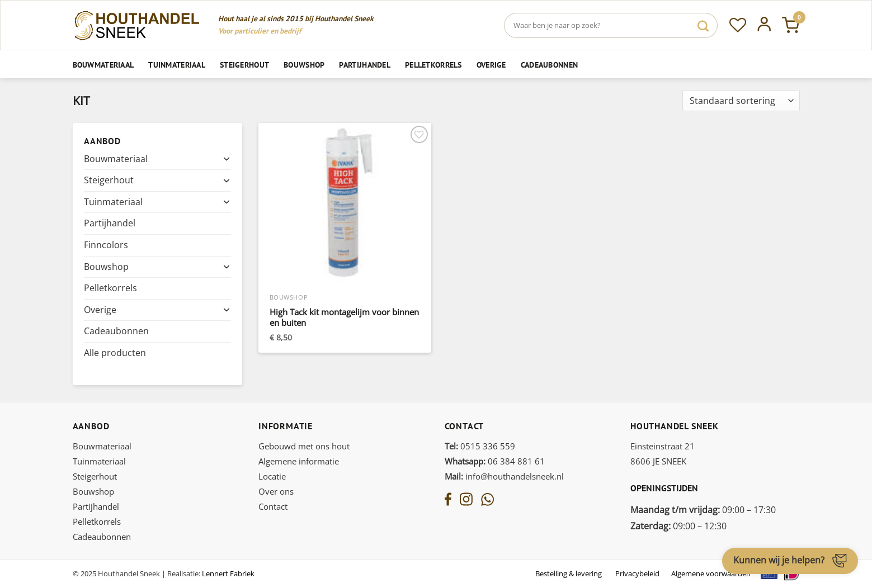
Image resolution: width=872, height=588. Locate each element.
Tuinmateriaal (177, 65)
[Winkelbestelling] (741, 101)
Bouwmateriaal (103, 65)
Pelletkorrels (433, 65)
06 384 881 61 (495, 461)
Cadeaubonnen (549, 65)
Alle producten (115, 353)
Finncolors (106, 245)
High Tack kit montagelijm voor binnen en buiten (344, 318)
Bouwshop (304, 65)
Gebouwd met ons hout (304, 446)
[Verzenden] (703, 25)
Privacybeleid (637, 573)
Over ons (276, 491)
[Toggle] (226, 159)
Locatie (272, 476)
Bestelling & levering (569, 573)
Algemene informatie (299, 461)
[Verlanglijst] (738, 25)
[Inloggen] (764, 25)
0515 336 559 (480, 446)
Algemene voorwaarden (711, 573)
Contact (273, 506)
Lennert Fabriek (228, 573)
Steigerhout (244, 65)
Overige (491, 65)
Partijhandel (364, 65)
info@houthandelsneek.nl (504, 476)
